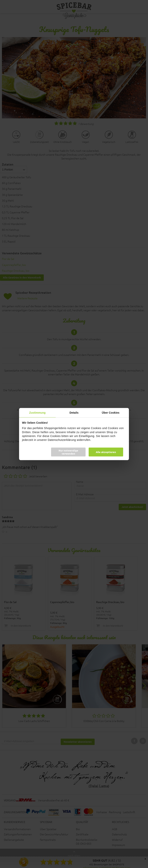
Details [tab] (74, 412)
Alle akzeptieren (106, 452)
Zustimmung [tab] (37, 412)
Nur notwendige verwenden (68, 452)
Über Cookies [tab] (111, 412)
